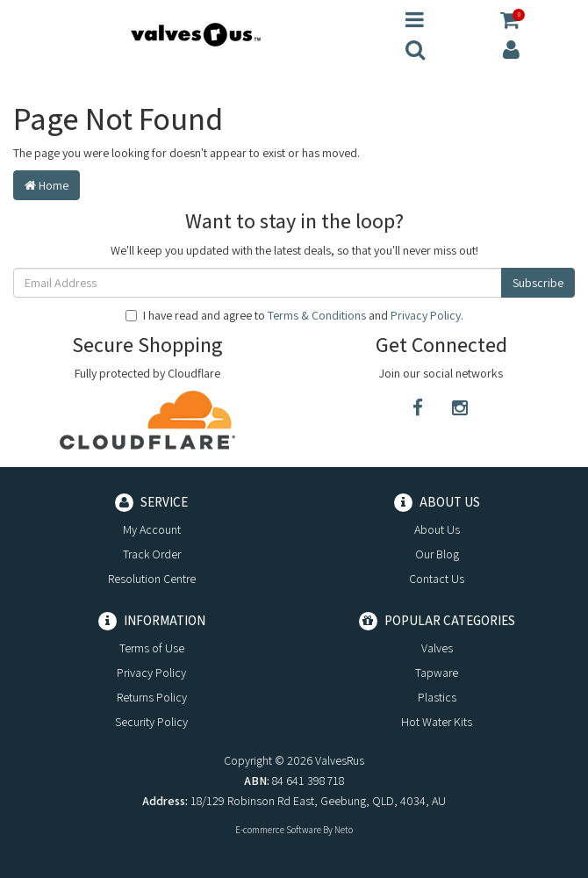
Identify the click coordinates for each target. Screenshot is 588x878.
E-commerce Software (278, 830)
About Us (437, 529)
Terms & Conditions (317, 315)
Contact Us (437, 579)
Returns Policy (152, 697)
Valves (437, 648)
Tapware (437, 673)
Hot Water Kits (437, 722)
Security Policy (151, 722)
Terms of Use (152, 648)
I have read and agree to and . (294, 315)
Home (47, 185)
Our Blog (437, 554)
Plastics (437, 697)
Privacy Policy (426, 315)
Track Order (152, 554)
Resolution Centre (152, 579)
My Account (152, 529)
